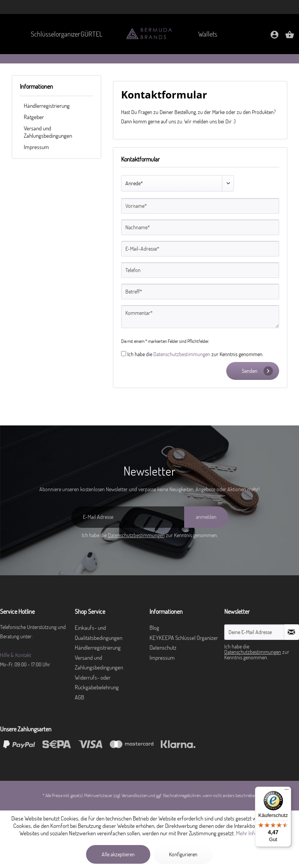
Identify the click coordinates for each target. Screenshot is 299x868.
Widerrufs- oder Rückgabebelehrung (97, 683)
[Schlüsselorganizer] (51, 34)
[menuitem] (51, 34)
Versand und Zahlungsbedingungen (48, 132)
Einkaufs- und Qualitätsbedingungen (98, 633)
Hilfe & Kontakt (16, 655)
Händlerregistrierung (47, 106)
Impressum (36, 147)
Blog (154, 628)
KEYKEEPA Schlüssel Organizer (184, 638)
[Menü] (287, 791)
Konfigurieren (183, 854)
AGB (79, 697)
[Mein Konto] (274, 37)
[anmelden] (206, 517)
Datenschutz (163, 647)
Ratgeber (34, 117)
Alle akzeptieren (118, 854)
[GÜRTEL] (91, 34)
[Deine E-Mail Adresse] (254, 632)
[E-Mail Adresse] (128, 517)
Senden (257, 371)
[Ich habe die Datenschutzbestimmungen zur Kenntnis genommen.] (124, 354)
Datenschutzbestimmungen (182, 354)
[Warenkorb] (290, 37)
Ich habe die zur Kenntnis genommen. (195, 354)
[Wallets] (208, 34)
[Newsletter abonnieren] (292, 632)
